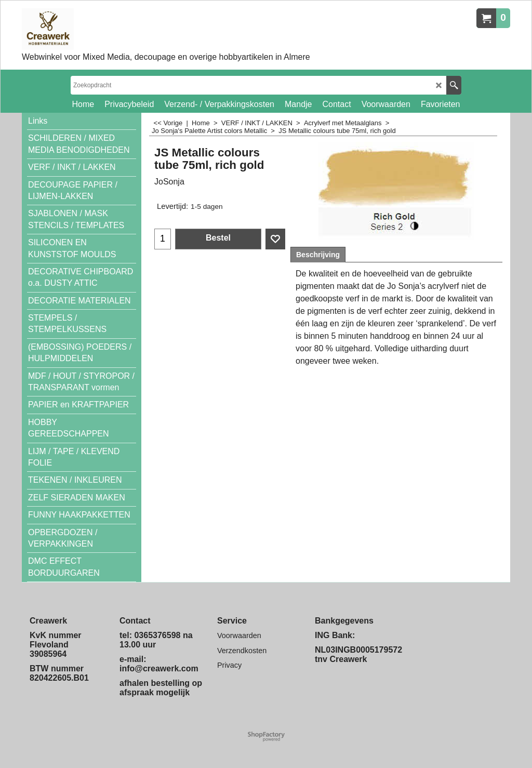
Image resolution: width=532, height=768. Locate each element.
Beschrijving (318, 255)
